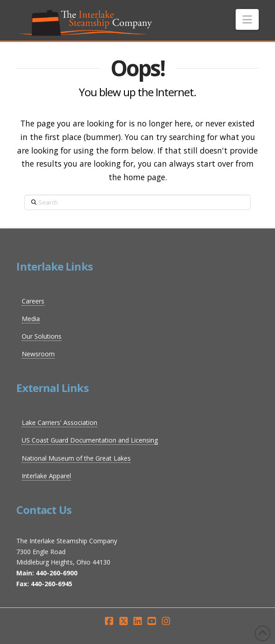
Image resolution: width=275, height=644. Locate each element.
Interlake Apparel (46, 476)
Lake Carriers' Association (59, 422)
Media (31, 319)
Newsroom (38, 354)
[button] (247, 19)
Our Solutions (42, 336)
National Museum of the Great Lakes (76, 458)
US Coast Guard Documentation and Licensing (90, 440)
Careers (33, 301)
